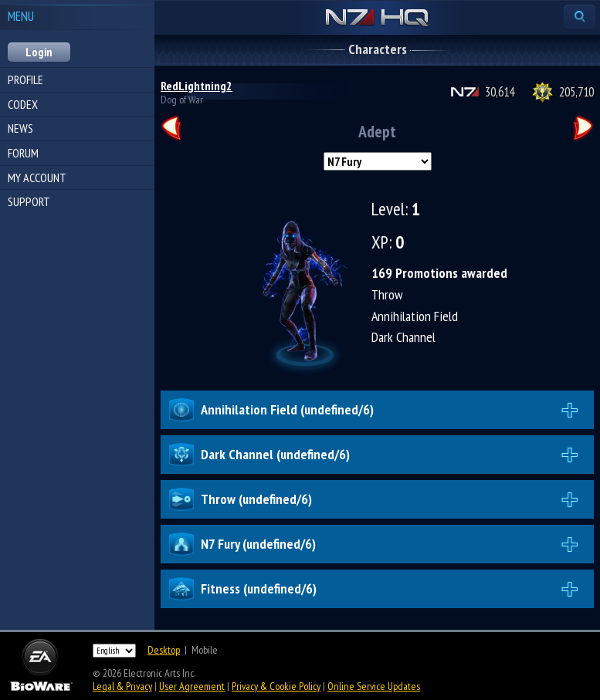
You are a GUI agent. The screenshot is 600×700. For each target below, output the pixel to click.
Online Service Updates (374, 686)
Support (29, 201)
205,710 (576, 92)
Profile (25, 79)
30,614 (500, 92)
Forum (23, 153)
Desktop (164, 650)
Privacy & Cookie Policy (276, 686)
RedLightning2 (197, 86)
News (20, 128)
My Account (37, 178)
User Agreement (192, 686)
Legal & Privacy (122, 686)
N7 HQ (377, 19)
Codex (23, 104)
